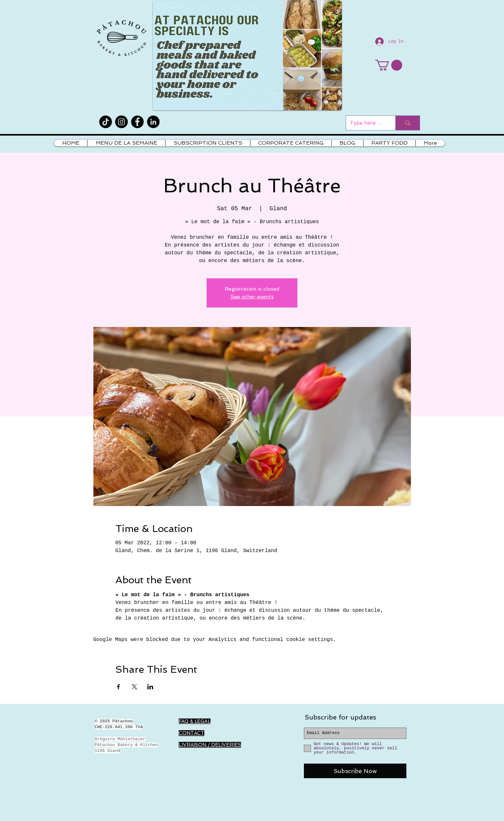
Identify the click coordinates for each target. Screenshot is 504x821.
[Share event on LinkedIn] (150, 687)
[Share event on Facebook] (119, 687)
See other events (252, 297)
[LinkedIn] (153, 122)
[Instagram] (121, 122)
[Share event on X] (134, 687)
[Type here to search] (366, 123)
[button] (389, 65)
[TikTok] (106, 122)
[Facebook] (137, 122)
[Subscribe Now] (355, 771)
